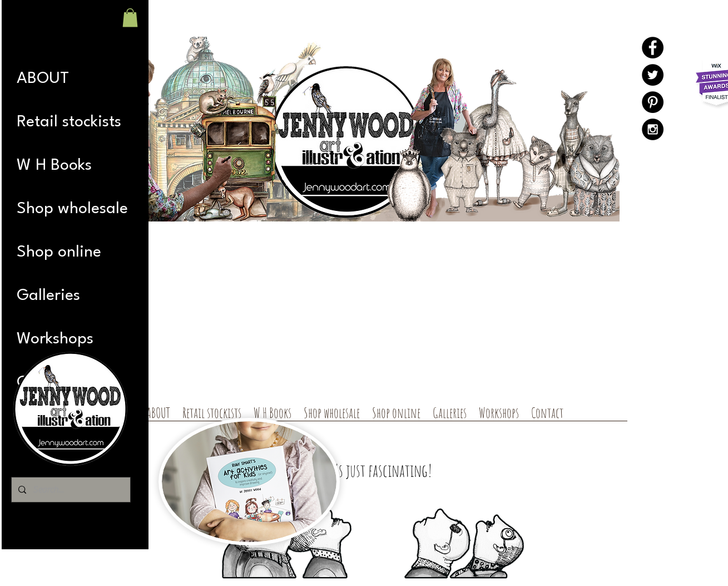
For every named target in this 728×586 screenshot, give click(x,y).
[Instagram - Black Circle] (653, 129)
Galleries (48, 296)
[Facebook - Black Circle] (653, 48)
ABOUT (43, 79)
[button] (130, 18)
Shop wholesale (72, 209)
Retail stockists (69, 122)
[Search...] (70, 490)
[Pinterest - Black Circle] (653, 102)
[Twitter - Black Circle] (653, 75)
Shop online (59, 252)
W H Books (54, 166)
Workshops (55, 339)
